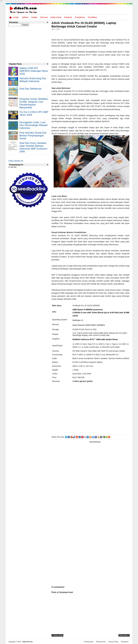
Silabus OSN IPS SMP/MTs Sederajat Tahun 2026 (34, 71)
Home (16, 17)
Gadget (34, 17)
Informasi (44, 17)
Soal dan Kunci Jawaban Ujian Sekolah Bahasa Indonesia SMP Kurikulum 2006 (33, 147)
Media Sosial (56, 17)
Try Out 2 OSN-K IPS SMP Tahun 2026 (34, 113)
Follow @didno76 (16, 161)
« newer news (57, 635)
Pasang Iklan (88, 642)
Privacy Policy (113, 642)
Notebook (68, 17)
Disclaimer (125, 642)
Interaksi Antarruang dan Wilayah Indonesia (33, 80)
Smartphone (80, 17)
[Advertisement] (90, 410)
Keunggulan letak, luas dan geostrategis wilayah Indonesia (33, 125)
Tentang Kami (101, 642)
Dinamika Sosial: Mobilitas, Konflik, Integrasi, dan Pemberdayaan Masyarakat (34, 103)
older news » (124, 635)
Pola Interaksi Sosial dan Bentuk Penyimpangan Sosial (33, 136)
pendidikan (92, 17)
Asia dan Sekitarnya (30, 89)
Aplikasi (25, 17)
